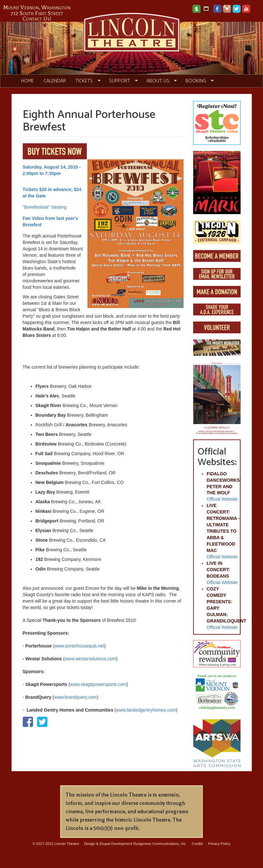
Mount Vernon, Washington (37, 7)
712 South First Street (37, 13)
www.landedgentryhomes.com (146, 710)
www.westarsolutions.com (90, 659)
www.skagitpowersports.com (98, 684)
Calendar (55, 81)
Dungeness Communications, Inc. (160, 844)
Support (121, 81)
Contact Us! (37, 19)
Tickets (85, 81)
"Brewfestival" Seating (45, 207)
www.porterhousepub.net (79, 646)
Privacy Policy (219, 844)
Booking (197, 81)
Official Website (222, 499)
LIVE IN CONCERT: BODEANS (218, 570)
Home (27, 81)
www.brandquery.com (76, 697)
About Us (159, 81)
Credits (197, 844)
